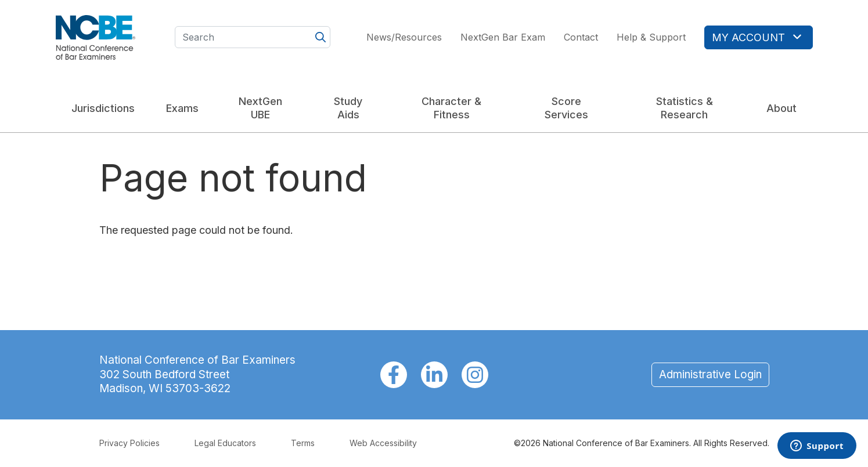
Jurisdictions (103, 108)
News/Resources (404, 37)
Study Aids (348, 108)
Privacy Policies (129, 443)
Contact (581, 37)
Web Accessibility (383, 443)
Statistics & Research (685, 108)
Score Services (566, 108)
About (781, 108)
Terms (303, 443)
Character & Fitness (451, 108)
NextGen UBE (260, 108)
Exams (182, 108)
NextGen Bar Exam (503, 37)
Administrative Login (710, 374)
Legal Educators (225, 443)
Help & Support (651, 37)
